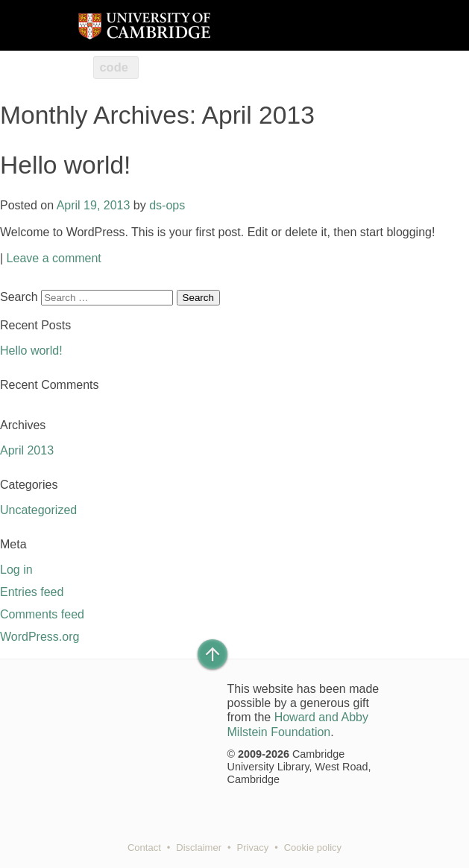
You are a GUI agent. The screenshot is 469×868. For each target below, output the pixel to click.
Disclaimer (199, 848)
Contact (144, 848)
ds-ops (167, 205)
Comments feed (42, 614)
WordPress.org (40, 637)
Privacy (253, 848)
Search (19, 297)
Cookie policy (313, 848)
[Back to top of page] (213, 654)
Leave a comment (54, 258)
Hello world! (65, 165)
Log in (16, 570)
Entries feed (32, 592)
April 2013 (27, 450)
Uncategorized (38, 510)
